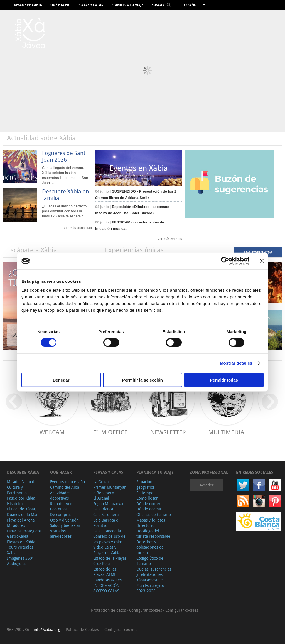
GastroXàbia (18, 536)
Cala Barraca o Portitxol (106, 523)
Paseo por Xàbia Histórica (21, 501)
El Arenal (101, 498)
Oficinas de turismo (154, 514)
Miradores (16, 525)
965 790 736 (18, 629)
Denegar (61, 380)
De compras (61, 514)
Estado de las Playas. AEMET (106, 572)
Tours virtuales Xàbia (20, 550)
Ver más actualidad (78, 228)
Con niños (59, 509)
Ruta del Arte (62, 504)
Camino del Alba (65, 487)
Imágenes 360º (20, 558)
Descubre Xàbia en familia (66, 195)
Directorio (145, 525)
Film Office (110, 432)
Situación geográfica (145, 484)
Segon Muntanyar (109, 504)
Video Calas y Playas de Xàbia (107, 550)
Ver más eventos (170, 239)
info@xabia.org (47, 629)
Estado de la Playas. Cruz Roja (110, 561)
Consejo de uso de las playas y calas (109, 539)
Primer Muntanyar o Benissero (110, 490)
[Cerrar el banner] (262, 261)
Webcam (52, 432)
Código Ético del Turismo (150, 561)
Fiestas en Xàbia (21, 542)
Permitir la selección (142, 380)
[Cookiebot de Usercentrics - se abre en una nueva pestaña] (225, 261)
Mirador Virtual (20, 482)
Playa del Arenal (21, 520)
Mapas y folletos (151, 520)
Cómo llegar (147, 498)
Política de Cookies (82, 629)
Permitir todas (224, 380)
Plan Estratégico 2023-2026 (150, 588)
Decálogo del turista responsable (153, 534)
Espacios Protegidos (24, 531)
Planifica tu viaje (127, 5)
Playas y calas (90, 5)
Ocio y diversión (64, 520)
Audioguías (17, 563)
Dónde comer (148, 504)
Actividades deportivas (60, 496)
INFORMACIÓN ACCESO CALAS (106, 588)
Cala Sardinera (106, 514)
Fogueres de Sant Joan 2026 (64, 156)
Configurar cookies (146, 610)
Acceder (207, 485)
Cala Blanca (103, 509)
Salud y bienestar (65, 525)
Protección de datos (109, 610)
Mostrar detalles (236, 363)
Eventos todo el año (67, 482)
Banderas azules (107, 580)
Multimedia (226, 432)
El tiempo (145, 493)
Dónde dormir (149, 509)
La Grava (101, 482)
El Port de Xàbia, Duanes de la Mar (22, 512)
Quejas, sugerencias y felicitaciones (154, 572)
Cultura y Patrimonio (17, 490)
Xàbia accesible (150, 580)
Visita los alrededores (61, 534)
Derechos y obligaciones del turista (151, 547)
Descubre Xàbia (28, 5)
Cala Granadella (107, 531)
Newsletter (168, 432)
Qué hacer (60, 5)
